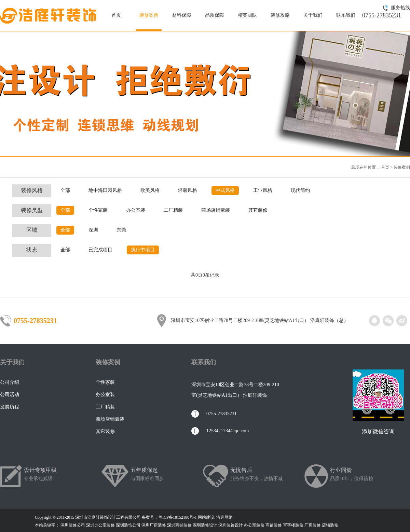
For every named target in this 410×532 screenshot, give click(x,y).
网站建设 (206, 517)
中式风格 (225, 190)
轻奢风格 (188, 190)
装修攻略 (280, 15)
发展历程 (10, 407)
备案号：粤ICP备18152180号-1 (169, 517)
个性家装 (98, 210)
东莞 (121, 230)
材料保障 (182, 15)
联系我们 (346, 15)
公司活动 (10, 395)
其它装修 (258, 210)
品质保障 (215, 15)
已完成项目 (100, 250)
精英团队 (247, 15)
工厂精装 (173, 210)
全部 (65, 190)
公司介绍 (10, 382)
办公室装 (136, 210)
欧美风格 (150, 190)
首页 (116, 15)
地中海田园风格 (105, 190)
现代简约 (300, 190)
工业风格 (263, 190)
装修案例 (149, 15)
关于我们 (313, 15)
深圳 (93, 230)
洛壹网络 (224, 517)
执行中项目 (143, 250)
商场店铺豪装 (216, 210)
